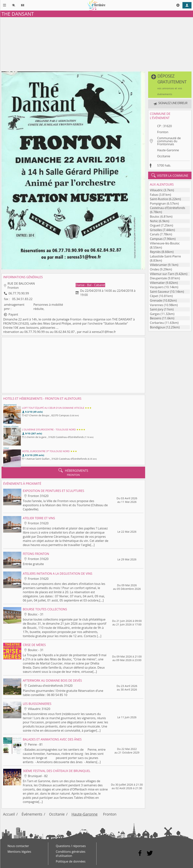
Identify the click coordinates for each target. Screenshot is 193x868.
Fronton (163, 132)
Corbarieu (157, 323)
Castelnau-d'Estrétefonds (167, 208)
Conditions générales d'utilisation (71, 854)
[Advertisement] (96, 44)
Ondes (154, 269)
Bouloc (155, 217)
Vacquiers (157, 287)
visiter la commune (170, 175)
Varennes (156, 305)
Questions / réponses (71, 846)
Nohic (154, 221)
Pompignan (158, 204)
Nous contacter (18, 846)
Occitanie (164, 156)
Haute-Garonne (168, 150)
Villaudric (156, 190)
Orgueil (155, 225)
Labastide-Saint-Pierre (165, 256)
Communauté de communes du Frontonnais (169, 141)
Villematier (157, 283)
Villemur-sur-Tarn (162, 274)
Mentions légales (19, 852)
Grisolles (156, 230)
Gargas (155, 314)
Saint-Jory (157, 309)
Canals (154, 234)
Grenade (156, 300)
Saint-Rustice (159, 199)
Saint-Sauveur (160, 292)
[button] (170, 85)
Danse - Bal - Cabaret (90, 285)
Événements (32, 814)
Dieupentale (158, 278)
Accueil (9, 814)
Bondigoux (157, 327)
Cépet (154, 296)
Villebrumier (158, 265)
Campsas (156, 239)
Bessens (156, 318)
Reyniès (155, 252)
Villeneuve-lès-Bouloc (165, 243)
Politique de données (71, 861)
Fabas (154, 195)
